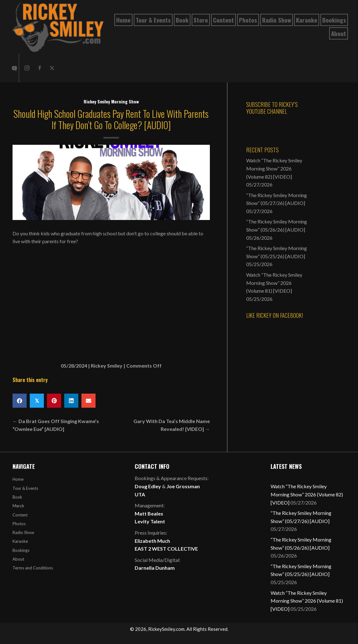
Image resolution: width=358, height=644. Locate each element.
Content (20, 515)
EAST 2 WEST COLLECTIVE (166, 549)
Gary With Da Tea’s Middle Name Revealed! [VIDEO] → (172, 425)
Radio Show (23, 532)
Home (18, 479)
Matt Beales (149, 513)
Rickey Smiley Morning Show (111, 101)
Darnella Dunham (155, 568)
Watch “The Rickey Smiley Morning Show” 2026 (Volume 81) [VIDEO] (274, 283)
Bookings (21, 550)
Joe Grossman (183, 486)
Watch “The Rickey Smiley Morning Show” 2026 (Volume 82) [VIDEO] (274, 168)
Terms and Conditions (33, 568)
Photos (19, 524)
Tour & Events (25, 488)
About (18, 559)
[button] (27, 68)
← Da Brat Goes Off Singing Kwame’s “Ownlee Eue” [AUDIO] (56, 425)
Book (17, 497)
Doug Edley (148, 486)
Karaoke (20, 541)
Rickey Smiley (107, 366)
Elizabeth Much (152, 541)
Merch (18, 506)
